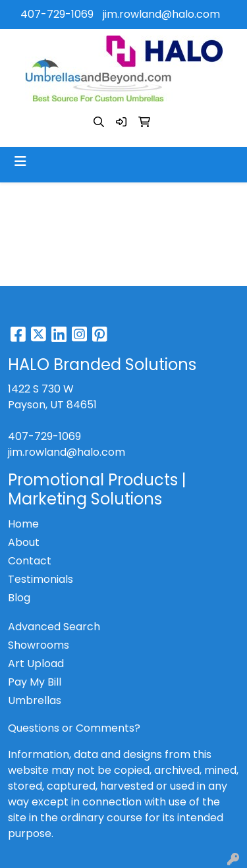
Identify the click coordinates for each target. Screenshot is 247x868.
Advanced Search (54, 627)
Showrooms (39, 645)
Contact (30, 561)
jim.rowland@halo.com (161, 14)
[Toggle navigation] (20, 161)
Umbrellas (35, 700)
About (24, 542)
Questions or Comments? (74, 728)
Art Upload (36, 664)
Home (23, 524)
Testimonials (41, 579)
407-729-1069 (57, 14)
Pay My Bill (35, 682)
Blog (19, 598)
